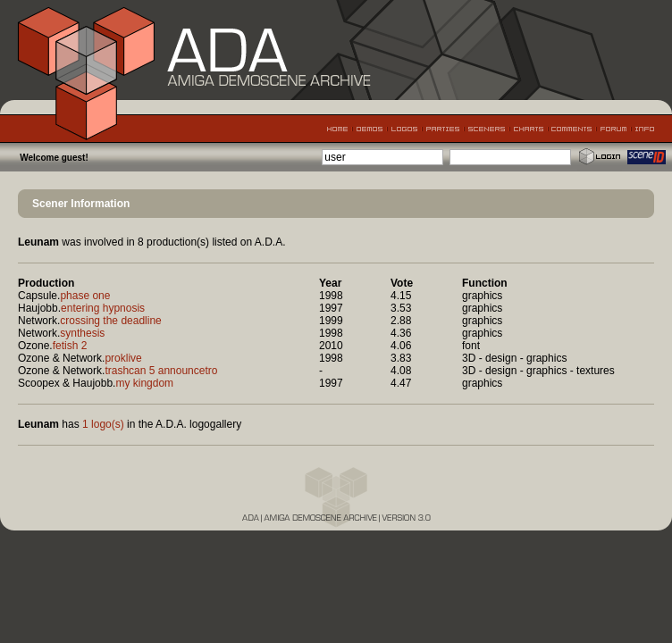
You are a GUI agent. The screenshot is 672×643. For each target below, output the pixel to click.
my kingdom (144, 383)
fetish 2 (70, 346)
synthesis (82, 333)
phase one (85, 296)
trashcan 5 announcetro (161, 371)
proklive (123, 358)
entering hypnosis (103, 308)
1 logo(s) (103, 424)
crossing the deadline (110, 321)
